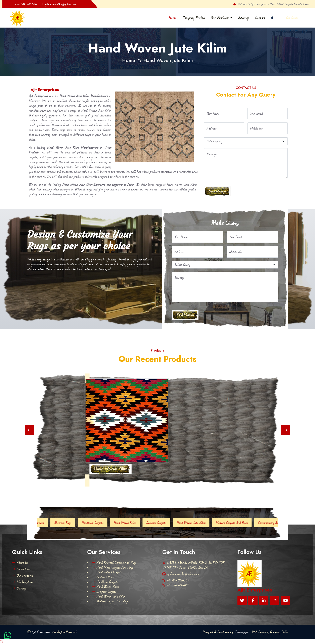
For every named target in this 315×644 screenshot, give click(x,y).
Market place (22, 582)
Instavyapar (242, 632)
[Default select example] (246, 141)
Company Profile (194, 18)
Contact (260, 18)
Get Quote (292, 18)
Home (173, 18)
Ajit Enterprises (41, 632)
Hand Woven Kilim (135, 523)
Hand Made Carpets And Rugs (112, 567)
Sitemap (244, 18)
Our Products (220, 18)
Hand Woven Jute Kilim (168, 60)
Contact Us (21, 569)
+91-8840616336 (24, 4)
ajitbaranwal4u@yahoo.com (59, 4)
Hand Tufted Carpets (41, 523)
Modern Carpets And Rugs (242, 523)
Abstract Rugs (73, 523)
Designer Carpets (166, 523)
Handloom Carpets (102, 523)
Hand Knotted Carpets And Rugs (114, 563)
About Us (20, 563)
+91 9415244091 (175, 585)
